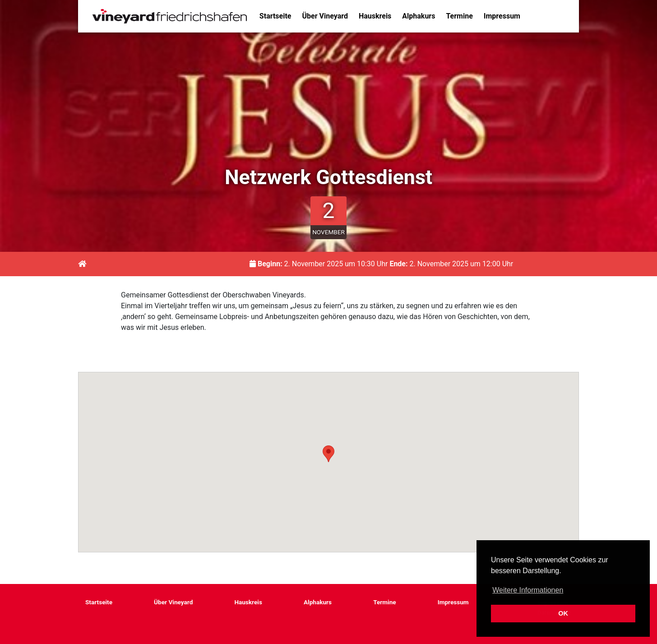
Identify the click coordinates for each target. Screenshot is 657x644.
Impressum (502, 16)
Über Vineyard (325, 16)
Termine (459, 16)
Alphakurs (419, 16)
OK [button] (563, 613)
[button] (328, 454)
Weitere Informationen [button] (528, 590)
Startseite (275, 16)
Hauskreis (375, 16)
